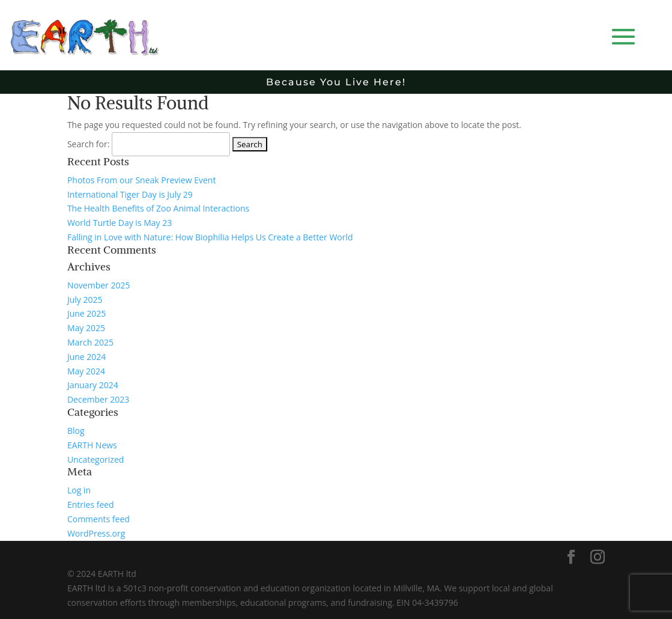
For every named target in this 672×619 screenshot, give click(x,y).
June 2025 (86, 313)
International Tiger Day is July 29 (130, 194)
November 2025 (99, 285)
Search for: (89, 144)
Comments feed (98, 519)
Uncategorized (95, 459)
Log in (79, 490)
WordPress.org (96, 533)
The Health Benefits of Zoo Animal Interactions (158, 208)
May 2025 (86, 328)
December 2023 (98, 399)
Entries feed (91, 505)
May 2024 (86, 371)
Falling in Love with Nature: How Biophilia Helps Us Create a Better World (210, 237)
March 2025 (90, 342)
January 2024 (93, 385)
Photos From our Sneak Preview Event (141, 180)
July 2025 (85, 300)
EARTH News (92, 445)
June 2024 (86, 357)
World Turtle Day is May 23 (120, 223)
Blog (76, 431)
